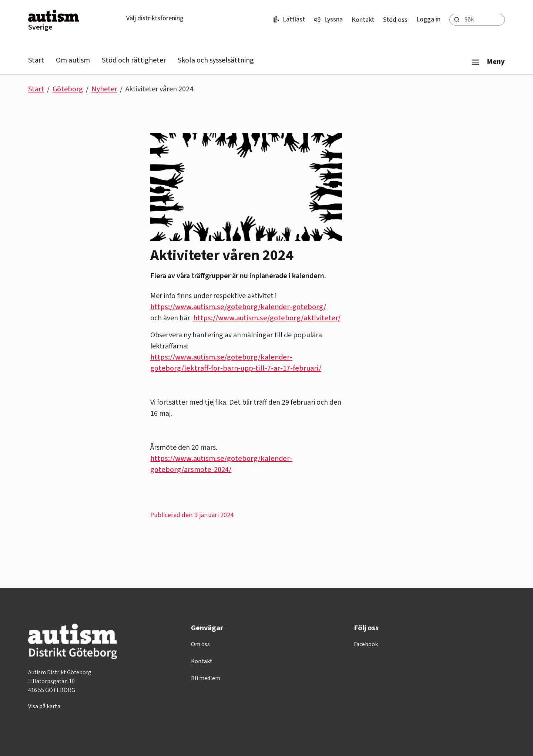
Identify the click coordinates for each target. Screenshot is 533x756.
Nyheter (104, 89)
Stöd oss (395, 20)
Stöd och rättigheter (134, 60)
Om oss (200, 644)
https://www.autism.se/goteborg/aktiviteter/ (267, 318)
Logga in (428, 19)
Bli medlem (206, 678)
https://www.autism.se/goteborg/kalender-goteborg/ (238, 307)
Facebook (366, 644)
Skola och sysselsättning (216, 60)
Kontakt (363, 20)
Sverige (40, 27)
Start (36, 60)
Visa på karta (44, 706)
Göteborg (68, 89)
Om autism (73, 60)
